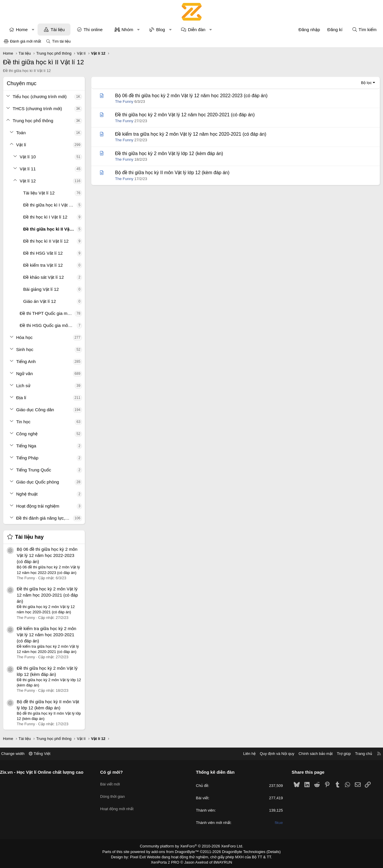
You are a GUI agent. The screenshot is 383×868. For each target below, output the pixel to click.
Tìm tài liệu (61, 41)
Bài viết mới (113, 782)
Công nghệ (28, 434)
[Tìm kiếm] (363, 30)
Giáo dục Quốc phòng (38, 482)
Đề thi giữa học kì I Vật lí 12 (51, 205)
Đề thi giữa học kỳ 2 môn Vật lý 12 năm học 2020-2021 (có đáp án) (48, 595)
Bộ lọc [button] (366, 83)
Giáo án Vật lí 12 (41, 301)
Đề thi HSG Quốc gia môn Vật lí (49, 325)
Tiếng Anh (27, 361)
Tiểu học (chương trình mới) (41, 96)
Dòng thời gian (115, 793)
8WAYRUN (221, 861)
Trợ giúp (339, 754)
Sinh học (26, 349)
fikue (276, 823)
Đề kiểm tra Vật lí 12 (44, 265)
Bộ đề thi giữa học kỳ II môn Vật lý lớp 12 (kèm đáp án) (173, 173)
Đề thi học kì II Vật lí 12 (47, 241)
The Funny (125, 101)
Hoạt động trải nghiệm (39, 506)
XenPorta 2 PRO (167, 861)
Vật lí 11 (29, 169)
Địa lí (22, 398)
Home (23, 30)
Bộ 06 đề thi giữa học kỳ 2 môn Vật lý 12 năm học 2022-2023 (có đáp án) (48, 555)
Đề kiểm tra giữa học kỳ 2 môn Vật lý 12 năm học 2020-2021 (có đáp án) (47, 635)
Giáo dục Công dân (36, 410)
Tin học (24, 422)
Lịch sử (24, 386)
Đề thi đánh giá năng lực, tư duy (45, 518)
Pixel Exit (142, 856)
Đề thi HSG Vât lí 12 (44, 253)
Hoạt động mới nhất (119, 803)
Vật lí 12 (29, 181)
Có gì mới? (114, 772)
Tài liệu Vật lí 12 (40, 193)
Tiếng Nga (27, 446)
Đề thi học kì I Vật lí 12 (46, 217)
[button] (34, 30)
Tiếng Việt (45, 754)
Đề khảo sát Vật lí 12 (44, 277)
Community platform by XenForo (191, 846)
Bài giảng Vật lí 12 (42, 289)
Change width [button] (18, 754)
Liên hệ (244, 754)
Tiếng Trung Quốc (34, 470)
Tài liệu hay (30, 537)
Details (267, 851)
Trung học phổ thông (34, 121)
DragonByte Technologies (240, 851)
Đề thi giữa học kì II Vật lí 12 (51, 229)
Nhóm (128, 30)
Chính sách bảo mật (311, 754)
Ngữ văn (25, 373)
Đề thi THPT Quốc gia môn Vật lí (48, 313)
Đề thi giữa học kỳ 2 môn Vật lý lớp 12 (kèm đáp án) (170, 153)
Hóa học (25, 337)
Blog (161, 30)
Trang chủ (358, 754)
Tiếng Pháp (28, 458)
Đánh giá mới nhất (26, 41)
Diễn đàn (198, 30)
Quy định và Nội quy (272, 754)
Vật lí (22, 145)
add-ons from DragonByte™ (176, 851)
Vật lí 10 (29, 157)
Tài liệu (58, 30)
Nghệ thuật (28, 494)
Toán (22, 133)
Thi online (94, 30)
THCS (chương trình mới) (38, 109)
